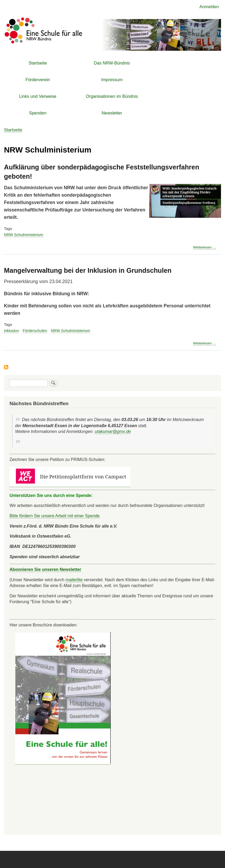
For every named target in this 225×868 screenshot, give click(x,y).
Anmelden (209, 7)
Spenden (38, 113)
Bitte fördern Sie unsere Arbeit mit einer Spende (55, 516)
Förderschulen (35, 331)
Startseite (38, 63)
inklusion (11, 331)
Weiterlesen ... (204, 247)
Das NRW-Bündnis (112, 63)
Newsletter (112, 113)
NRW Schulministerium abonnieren (6, 368)
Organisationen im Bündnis (112, 96)
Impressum (112, 80)
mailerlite (74, 580)
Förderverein (38, 80)
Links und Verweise (38, 96)
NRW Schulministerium (24, 235)
